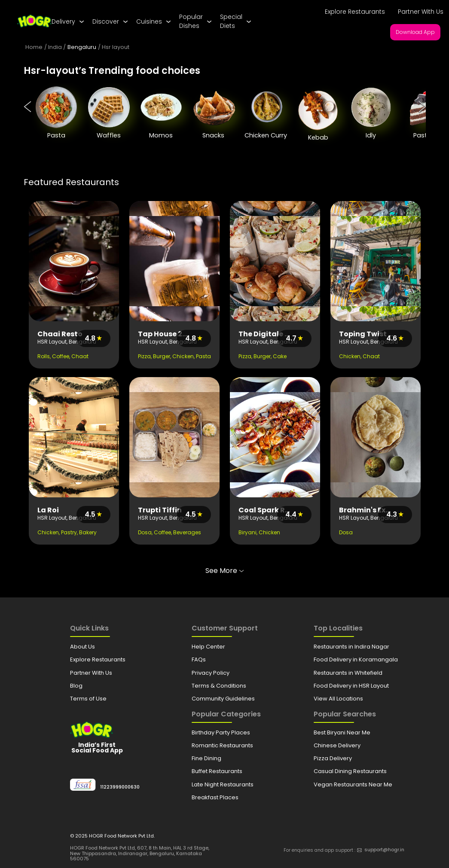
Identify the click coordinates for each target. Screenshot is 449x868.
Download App (415, 32)
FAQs (199, 659)
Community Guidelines (223, 699)
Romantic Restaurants (222, 745)
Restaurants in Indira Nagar (351, 647)
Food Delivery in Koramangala (356, 659)
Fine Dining (206, 758)
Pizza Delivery (333, 758)
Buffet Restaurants (217, 771)
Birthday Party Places (221, 732)
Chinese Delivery (337, 745)
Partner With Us (421, 12)
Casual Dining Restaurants (350, 771)
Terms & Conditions (219, 686)
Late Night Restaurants (223, 784)
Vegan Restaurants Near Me (353, 784)
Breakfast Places (215, 797)
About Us (82, 647)
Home (34, 47)
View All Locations (338, 699)
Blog (76, 686)
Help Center (208, 647)
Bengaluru (82, 47)
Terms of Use (88, 699)
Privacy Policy (211, 673)
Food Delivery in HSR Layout (351, 686)
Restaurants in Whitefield (348, 673)
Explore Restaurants (355, 12)
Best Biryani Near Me (342, 732)
